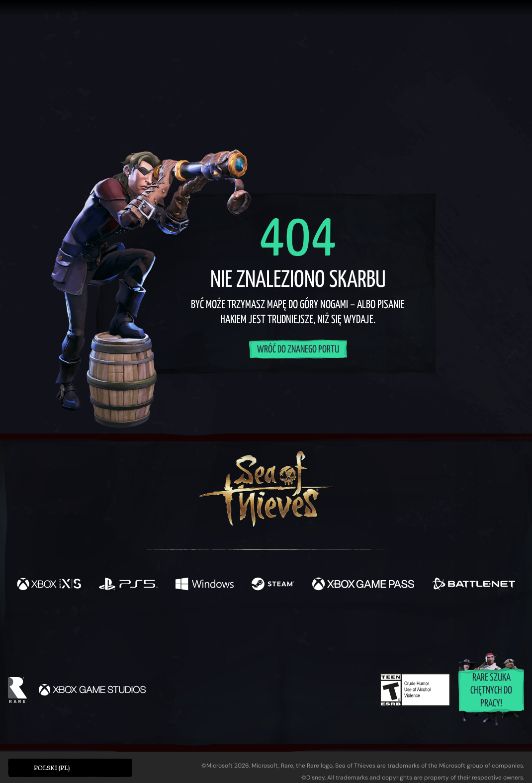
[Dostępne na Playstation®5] (128, 585)
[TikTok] (334, 627)
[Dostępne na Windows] (205, 585)
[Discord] (306, 628)
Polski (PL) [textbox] (52, 768)
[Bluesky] (362, 628)
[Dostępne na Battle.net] (474, 585)
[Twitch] (221, 627)
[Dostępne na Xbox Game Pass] (363, 585)
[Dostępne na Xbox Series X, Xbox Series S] (49, 585)
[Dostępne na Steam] (273, 585)
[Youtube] (264, 626)
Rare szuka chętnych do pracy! (491, 691)
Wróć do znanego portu (298, 350)
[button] (70, 768)
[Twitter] (192, 626)
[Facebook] (167, 626)
